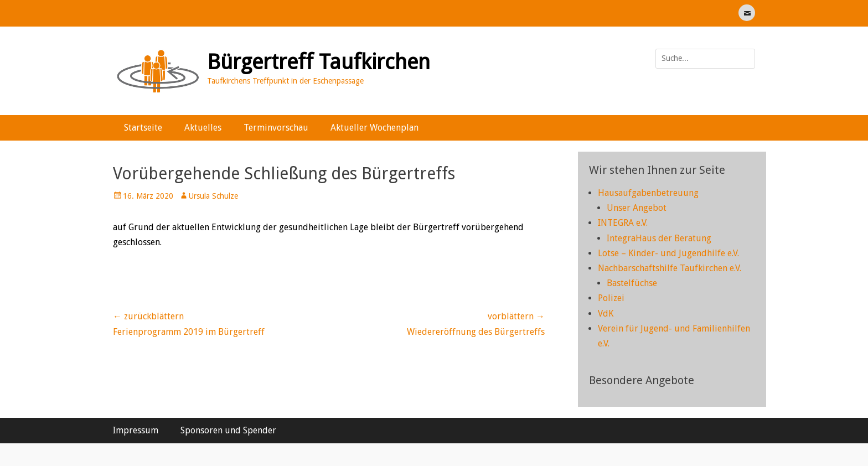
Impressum (136, 430)
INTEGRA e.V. (623, 223)
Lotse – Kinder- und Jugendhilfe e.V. (668, 253)
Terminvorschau (276, 128)
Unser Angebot (637, 208)
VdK (606, 314)
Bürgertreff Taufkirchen (319, 62)
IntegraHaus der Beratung (659, 238)
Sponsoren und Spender (228, 430)
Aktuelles (203, 128)
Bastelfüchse (632, 283)
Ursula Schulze (213, 196)
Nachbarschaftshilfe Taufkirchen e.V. (670, 268)
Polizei (611, 298)
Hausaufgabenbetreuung (648, 193)
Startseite (143, 128)
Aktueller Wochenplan (374, 128)
